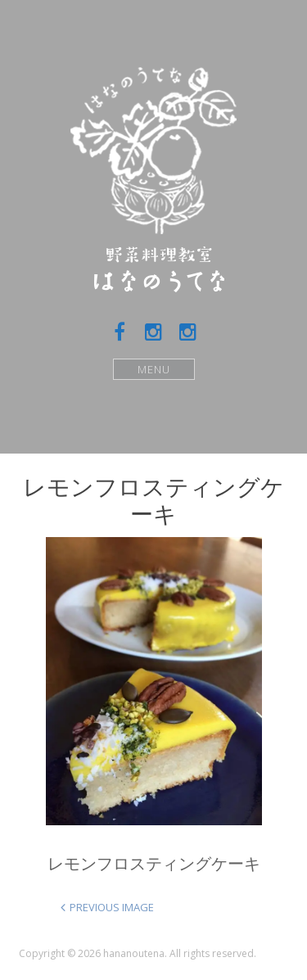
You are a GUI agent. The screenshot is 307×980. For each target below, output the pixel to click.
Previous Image (112, 907)
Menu (153, 369)
